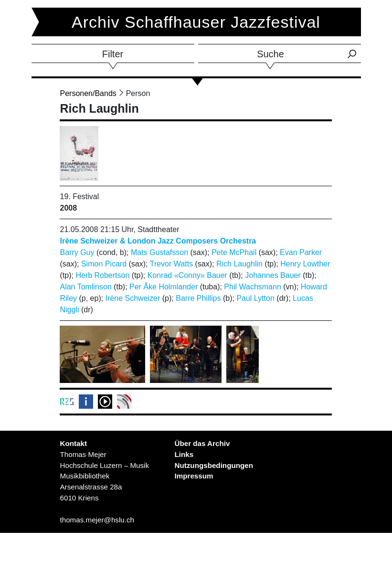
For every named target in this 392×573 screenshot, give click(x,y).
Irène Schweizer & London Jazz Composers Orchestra (158, 241)
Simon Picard (104, 264)
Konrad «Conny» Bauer (187, 275)
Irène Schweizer (133, 298)
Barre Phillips (198, 298)
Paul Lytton (255, 298)
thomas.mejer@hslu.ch (97, 520)
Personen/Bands (88, 93)
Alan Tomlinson (85, 287)
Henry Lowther (305, 264)
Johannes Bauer (273, 275)
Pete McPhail (234, 252)
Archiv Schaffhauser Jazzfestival (196, 22)
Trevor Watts (171, 264)
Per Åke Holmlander (164, 287)
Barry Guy (77, 252)
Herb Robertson (102, 275)
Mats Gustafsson (159, 252)
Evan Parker (301, 252)
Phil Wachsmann (252, 287)
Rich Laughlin (239, 264)
